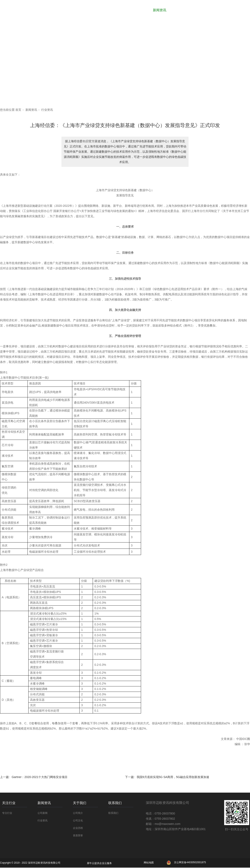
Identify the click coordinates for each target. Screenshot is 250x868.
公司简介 (78, 813)
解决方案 (211, 10)
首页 (18, 110)
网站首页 (82, 10)
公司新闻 (42, 813)
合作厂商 (108, 10)
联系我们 (237, 10)
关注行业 (134, 10)
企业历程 (78, 828)
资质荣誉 (78, 836)
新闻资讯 (160, 10)
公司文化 (78, 821)
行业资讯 (47, 110)
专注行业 (7, 813)
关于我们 (185, 10)
